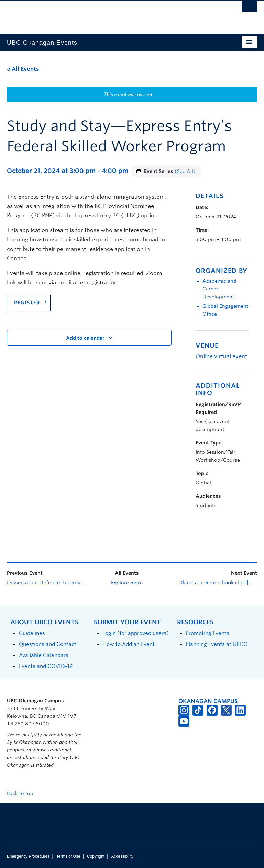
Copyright (96, 856)
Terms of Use (68, 856)
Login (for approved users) (136, 633)
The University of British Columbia (113, 14)
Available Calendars (44, 655)
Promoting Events (207, 633)
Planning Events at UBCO (217, 644)
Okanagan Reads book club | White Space (218, 583)
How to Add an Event (129, 644)
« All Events (23, 69)
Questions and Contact (48, 644)
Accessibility (122, 856)
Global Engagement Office (225, 310)
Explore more (127, 583)
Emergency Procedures (28, 856)
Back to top (23, 793)
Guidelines (32, 633)
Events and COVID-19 (46, 666)
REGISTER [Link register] (27, 303)
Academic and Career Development (219, 289)
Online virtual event (221, 356)
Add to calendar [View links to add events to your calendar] (85, 338)
